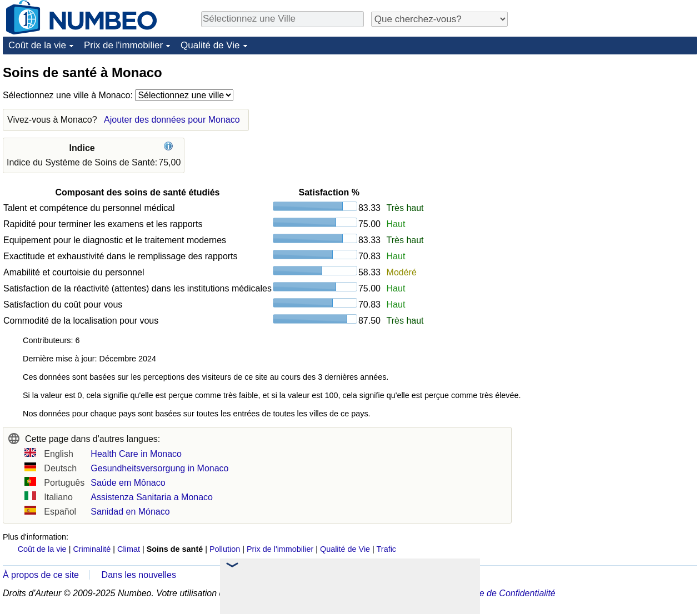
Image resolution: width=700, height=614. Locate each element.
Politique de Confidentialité (502, 593)
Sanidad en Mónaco (130, 512)
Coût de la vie (37, 45)
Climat (129, 549)
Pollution (225, 549)
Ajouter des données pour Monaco (172, 120)
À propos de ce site (41, 575)
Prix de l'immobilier (123, 45)
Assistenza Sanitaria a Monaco (152, 497)
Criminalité (92, 549)
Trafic (386, 549)
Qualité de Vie (210, 45)
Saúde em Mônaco (128, 483)
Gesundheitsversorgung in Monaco (159, 468)
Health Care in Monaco (136, 454)
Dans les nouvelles (139, 575)
